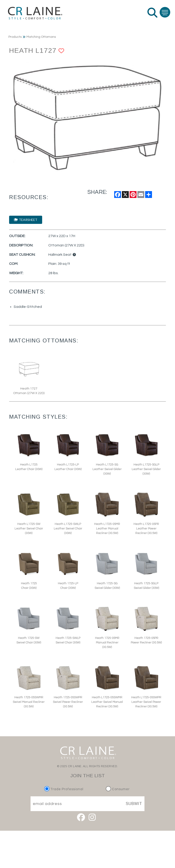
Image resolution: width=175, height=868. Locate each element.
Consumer (118, 789)
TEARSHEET (26, 220)
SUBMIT (134, 804)
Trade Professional (64, 789)
